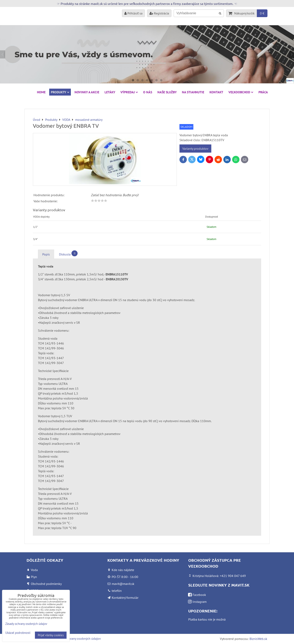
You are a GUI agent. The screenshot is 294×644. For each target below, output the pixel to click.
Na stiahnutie (193, 92)
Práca (263, 92)
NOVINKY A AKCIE (87, 92)
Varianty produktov (195, 149)
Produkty (60, 92)
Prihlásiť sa (133, 13)
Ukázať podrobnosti (18, 633)
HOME (41, 92)
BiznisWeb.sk (258, 639)
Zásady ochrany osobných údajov (78, 638)
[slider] (99, 201)
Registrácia (159, 13)
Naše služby (167, 92)
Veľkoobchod (241, 92)
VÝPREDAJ (129, 92)
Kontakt (216, 92)
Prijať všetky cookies (51, 635)
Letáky (110, 92)
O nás (148, 92)
